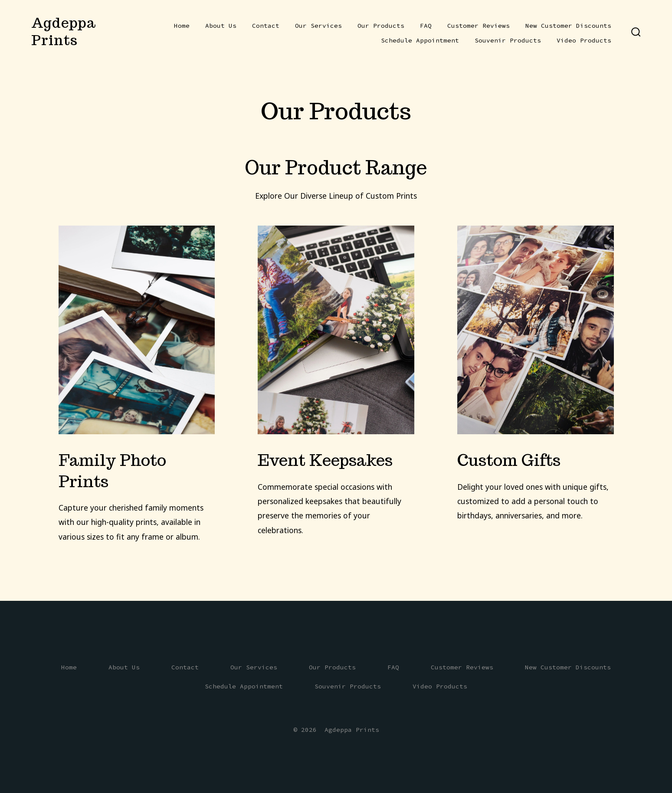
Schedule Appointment (420, 40)
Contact (266, 26)
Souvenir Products (508, 40)
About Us (221, 26)
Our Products (381, 26)
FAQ (426, 26)
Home (182, 26)
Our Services (318, 26)
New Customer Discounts (568, 26)
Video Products (584, 40)
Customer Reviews (479, 26)
